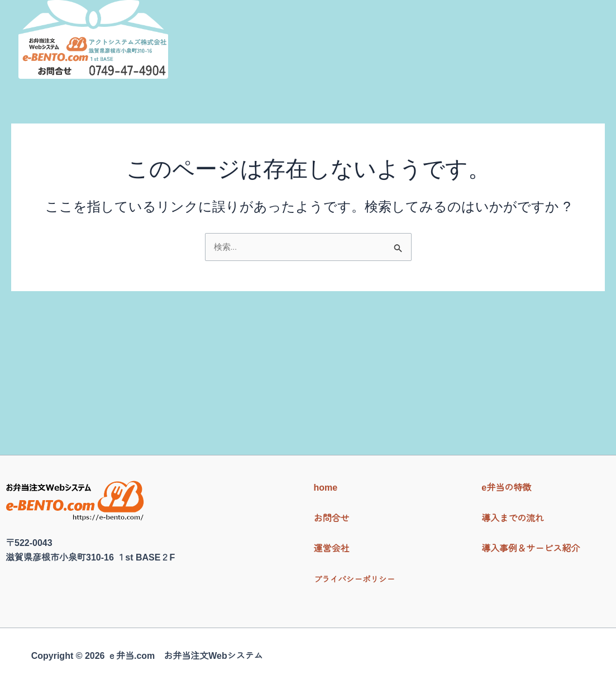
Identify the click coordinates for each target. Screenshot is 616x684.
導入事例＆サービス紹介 (497, 53)
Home (236, 53)
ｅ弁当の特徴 (299, 53)
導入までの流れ (385, 53)
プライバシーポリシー (359, 579)
